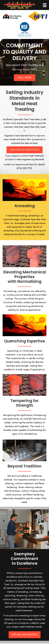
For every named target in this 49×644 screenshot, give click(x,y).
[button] (25, 78)
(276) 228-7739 (24, 168)
